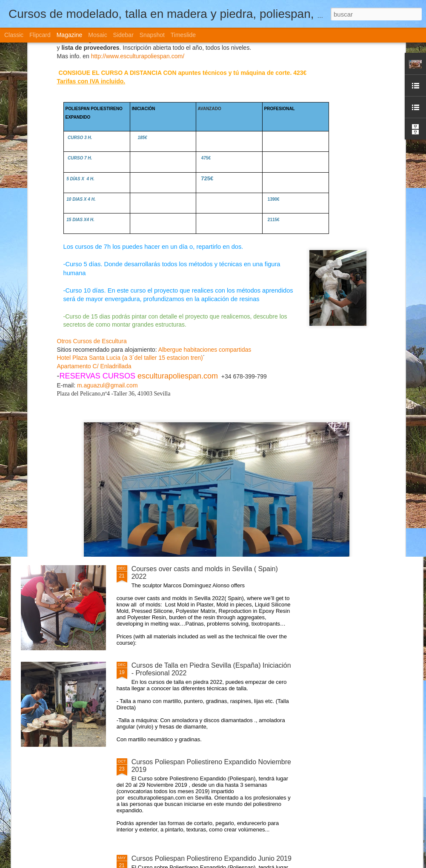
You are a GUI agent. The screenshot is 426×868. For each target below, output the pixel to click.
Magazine (70, 35)
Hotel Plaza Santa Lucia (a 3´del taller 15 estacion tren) (130, 204)
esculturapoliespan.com (178, 222)
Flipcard (40, 35)
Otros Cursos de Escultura (92, 187)
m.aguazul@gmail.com (107, 231)
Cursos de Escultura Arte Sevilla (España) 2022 (203, 472)
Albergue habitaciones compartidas (205, 196)
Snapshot (152, 35)
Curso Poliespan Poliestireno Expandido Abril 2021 (372, 312)
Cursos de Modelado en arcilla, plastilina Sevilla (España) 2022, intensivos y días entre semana (171, 319)
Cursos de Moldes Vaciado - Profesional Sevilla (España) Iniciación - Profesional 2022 (271, 319)
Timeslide (183, 35)
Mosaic (97, 35)
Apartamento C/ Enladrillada (94, 212)
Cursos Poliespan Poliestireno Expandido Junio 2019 (212, 858)
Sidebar (123, 35)
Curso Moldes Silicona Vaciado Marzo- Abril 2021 (206, 376)
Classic (14, 35)
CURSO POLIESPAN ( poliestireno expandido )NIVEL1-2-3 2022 (70, 312)
